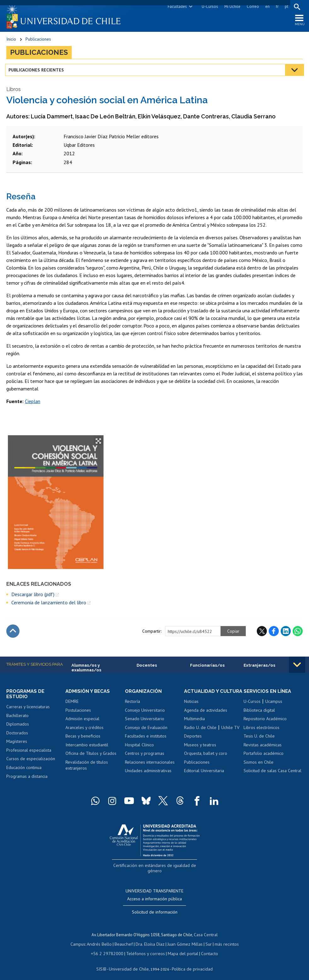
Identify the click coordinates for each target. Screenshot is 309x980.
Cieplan (33, 404)
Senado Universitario (145, 722)
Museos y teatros (200, 754)
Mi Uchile (231, 6)
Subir (13, 634)
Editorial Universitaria (204, 780)
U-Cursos (209, 6)
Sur (206, 939)
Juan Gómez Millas (183, 939)
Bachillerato (17, 719)
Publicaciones (38, 41)
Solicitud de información (155, 908)
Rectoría (132, 705)
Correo (252, 6)
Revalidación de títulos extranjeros (87, 769)
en (266, 6)
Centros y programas (145, 757)
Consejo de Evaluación (146, 731)
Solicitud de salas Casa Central (272, 774)
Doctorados (17, 737)
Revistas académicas (263, 748)
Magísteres (17, 745)
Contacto (205, 948)
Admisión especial (82, 722)
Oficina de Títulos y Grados (91, 757)
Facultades (176, 6)
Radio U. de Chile (200, 737)
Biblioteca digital (259, 714)
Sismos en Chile (258, 766)
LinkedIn (286, 634)
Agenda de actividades (206, 719)
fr (276, 6)
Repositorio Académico (265, 722)
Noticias (191, 710)
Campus (82, 939)
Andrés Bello (102, 939)
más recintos (223, 939)
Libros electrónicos (261, 731)
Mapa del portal (180, 948)
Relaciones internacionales (150, 766)
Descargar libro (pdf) (33, 597)
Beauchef (125, 939)
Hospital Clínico (139, 748)
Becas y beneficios (83, 739)
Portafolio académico (264, 757)
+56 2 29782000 (110, 948)
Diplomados (18, 728)
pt (285, 6)
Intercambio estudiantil (87, 748)
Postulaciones (78, 714)
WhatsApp (298, 634)
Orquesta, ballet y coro (206, 763)
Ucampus (274, 705)
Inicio (11, 41)
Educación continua (24, 771)
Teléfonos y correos (145, 948)
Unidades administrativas (148, 774)
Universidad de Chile (130, 963)
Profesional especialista (29, 754)
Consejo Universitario (145, 714)
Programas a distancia (27, 780)
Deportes (193, 745)
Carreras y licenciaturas (28, 710)
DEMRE (72, 705)
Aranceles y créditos (84, 731)
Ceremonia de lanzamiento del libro (49, 605)
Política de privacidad (190, 963)
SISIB (105, 963)
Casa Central (206, 930)
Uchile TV (230, 737)
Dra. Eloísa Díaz (150, 939)
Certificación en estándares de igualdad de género (155, 869)
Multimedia (194, 728)
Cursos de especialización (31, 763)
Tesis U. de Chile (259, 739)
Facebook (274, 634)
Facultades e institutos (146, 739)
